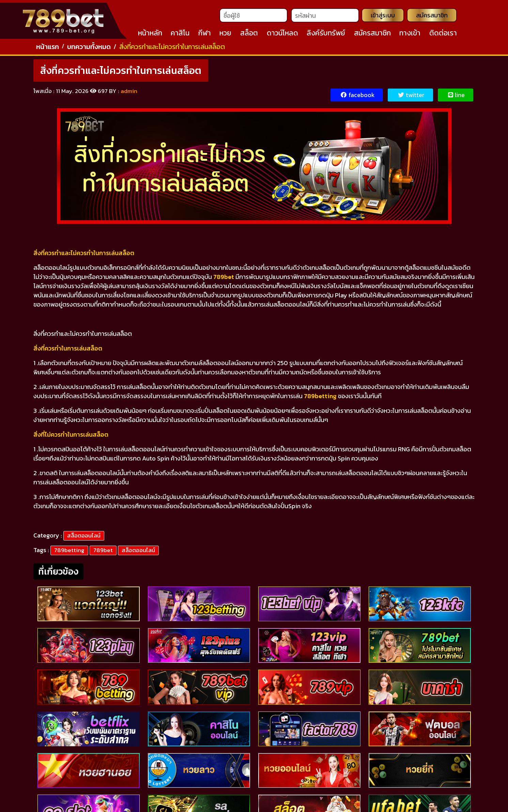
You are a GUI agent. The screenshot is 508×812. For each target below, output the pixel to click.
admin (129, 94)
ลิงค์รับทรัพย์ (326, 34)
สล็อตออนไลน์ (84, 538)
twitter (411, 98)
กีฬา (205, 34)
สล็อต (249, 34)
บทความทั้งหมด (89, 49)
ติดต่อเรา (443, 34)
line (456, 98)
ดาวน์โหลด (282, 34)
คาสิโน (180, 34)
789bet (103, 553)
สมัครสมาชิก (432, 17)
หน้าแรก (48, 49)
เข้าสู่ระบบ (382, 17)
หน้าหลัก (150, 34)
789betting (69, 553)
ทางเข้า (410, 34)
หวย (225, 34)
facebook (357, 98)
